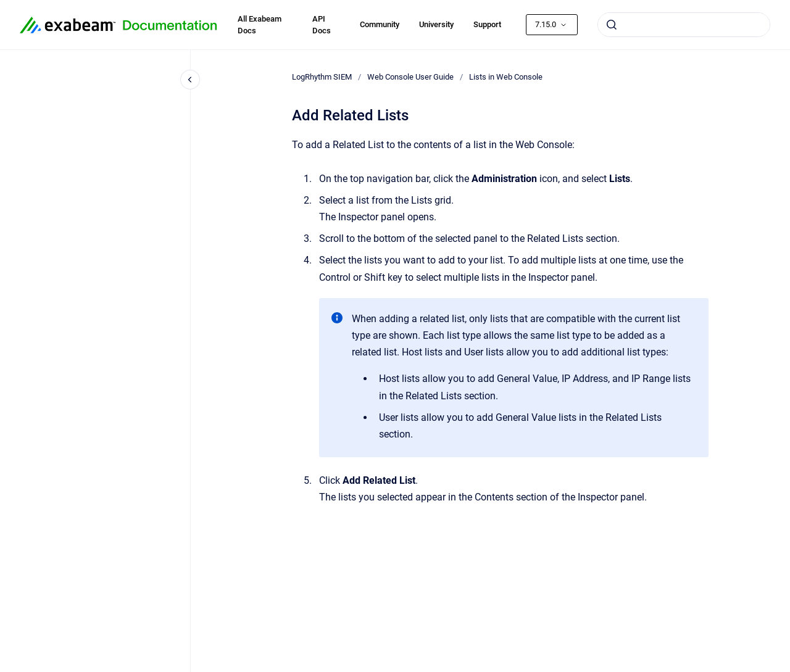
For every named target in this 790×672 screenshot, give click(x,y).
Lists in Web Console (506, 77)
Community (380, 24)
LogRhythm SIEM (322, 77)
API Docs (322, 25)
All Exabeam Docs (260, 25)
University (436, 24)
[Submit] (612, 25)
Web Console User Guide (410, 77)
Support (487, 24)
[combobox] (684, 25)
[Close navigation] (190, 80)
